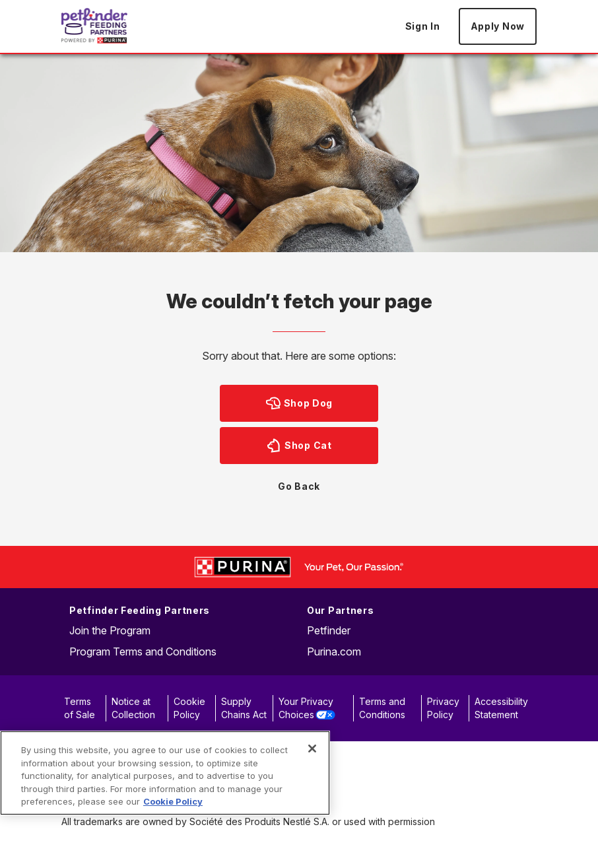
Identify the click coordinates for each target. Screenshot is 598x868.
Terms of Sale (80, 708)
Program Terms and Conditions (143, 651)
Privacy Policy (443, 708)
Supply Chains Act (244, 708)
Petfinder (329, 630)
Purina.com (334, 651)
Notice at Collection (133, 708)
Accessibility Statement (501, 708)
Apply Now (498, 26)
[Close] (312, 749)
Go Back (299, 486)
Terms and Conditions (382, 708)
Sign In (423, 26)
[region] (165, 773)
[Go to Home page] (94, 26)
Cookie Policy (189, 708)
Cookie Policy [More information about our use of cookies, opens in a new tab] (173, 801)
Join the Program (110, 630)
